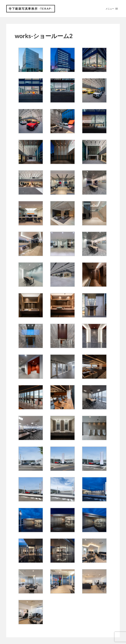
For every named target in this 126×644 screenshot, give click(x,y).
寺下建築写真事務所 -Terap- (31, 9)
